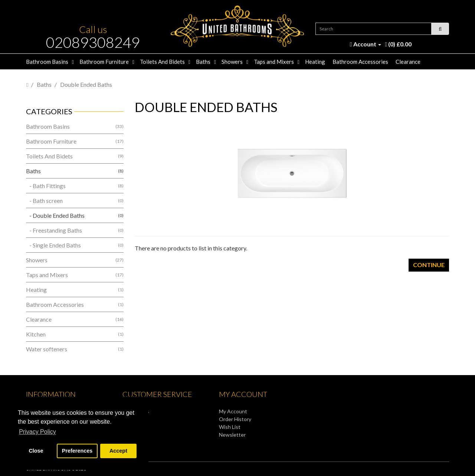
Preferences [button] (77, 451)
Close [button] (36, 451)
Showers (232, 62)
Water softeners (75, 349)
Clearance (408, 62)
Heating (315, 62)
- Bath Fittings (75, 186)
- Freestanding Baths (75, 230)
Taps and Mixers (274, 62)
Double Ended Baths (86, 84)
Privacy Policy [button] (37, 432)
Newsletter (232, 435)
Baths (203, 62)
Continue (429, 265)
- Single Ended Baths (75, 245)
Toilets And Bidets (162, 62)
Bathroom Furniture (104, 62)
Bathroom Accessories (360, 62)
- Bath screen (75, 201)
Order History (235, 419)
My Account (233, 411)
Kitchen (75, 334)
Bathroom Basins (47, 62)
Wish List (230, 427)
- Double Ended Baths (75, 215)
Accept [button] (118, 451)
